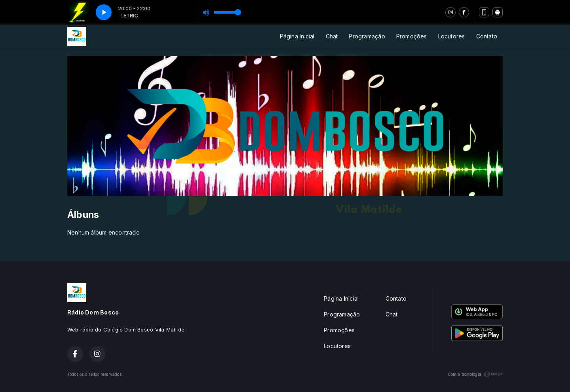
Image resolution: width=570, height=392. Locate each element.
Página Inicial (297, 36)
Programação (367, 36)
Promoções (412, 36)
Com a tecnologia (475, 374)
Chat (332, 36)
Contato (487, 36)
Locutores (452, 36)
